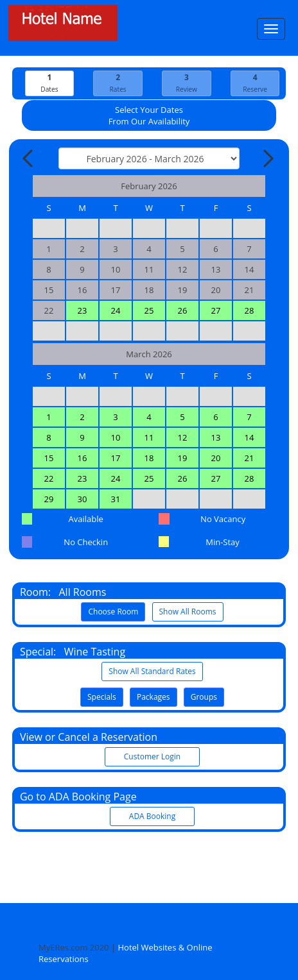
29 (49, 499)
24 (116, 310)
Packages (153, 697)
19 (183, 458)
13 (216, 437)
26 (183, 310)
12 (183, 437)
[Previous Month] (29, 158)
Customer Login (152, 756)
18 (149, 458)
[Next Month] (267, 158)
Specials (102, 697)
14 (250, 437)
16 (83, 458)
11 (149, 437)
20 (216, 458)
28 (250, 310)
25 (149, 310)
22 (49, 478)
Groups (204, 697)
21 (250, 458)
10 (116, 437)
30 (83, 499)
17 (116, 458)
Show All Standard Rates (152, 671)
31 (116, 499)
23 (83, 310)
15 (49, 458)
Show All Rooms (188, 612)
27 (216, 310)
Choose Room (113, 612)
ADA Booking (152, 816)
